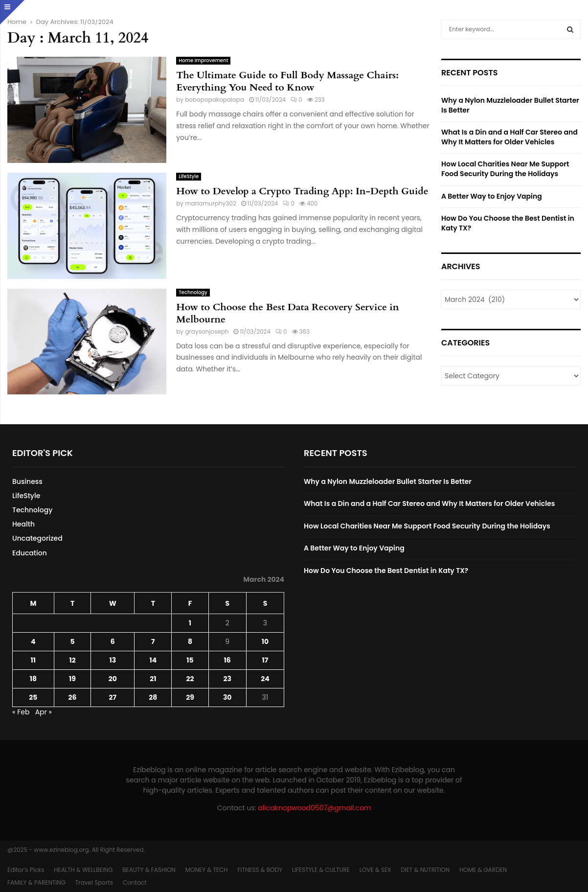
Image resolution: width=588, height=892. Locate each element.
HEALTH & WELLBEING (83, 870)
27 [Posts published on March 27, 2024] (113, 697)
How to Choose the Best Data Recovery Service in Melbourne (287, 313)
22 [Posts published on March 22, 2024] (190, 679)
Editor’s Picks (26, 870)
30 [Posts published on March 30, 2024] (227, 697)
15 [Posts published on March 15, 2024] (190, 660)
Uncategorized (37, 538)
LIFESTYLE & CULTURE (321, 870)
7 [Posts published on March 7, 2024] (153, 641)
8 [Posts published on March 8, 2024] (190, 641)
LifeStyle (189, 176)
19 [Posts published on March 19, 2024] (72, 679)
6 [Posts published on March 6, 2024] (113, 641)
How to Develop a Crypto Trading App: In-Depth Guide (302, 191)
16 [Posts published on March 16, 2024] (227, 660)
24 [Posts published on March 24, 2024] (265, 679)
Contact (135, 882)
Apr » (44, 712)
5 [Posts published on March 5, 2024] (72, 641)
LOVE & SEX (375, 870)
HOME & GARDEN (483, 870)
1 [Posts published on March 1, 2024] (190, 623)
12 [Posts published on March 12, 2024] (72, 660)
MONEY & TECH (207, 870)
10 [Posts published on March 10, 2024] (265, 641)
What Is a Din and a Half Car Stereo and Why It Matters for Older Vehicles (509, 137)
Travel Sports (94, 882)
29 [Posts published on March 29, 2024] (190, 697)
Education (30, 553)
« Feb (21, 712)
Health (23, 524)
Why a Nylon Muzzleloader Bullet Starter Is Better (510, 105)
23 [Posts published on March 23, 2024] (227, 679)
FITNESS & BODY (260, 870)
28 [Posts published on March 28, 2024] (153, 697)
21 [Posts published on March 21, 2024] (153, 679)
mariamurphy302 (211, 203)
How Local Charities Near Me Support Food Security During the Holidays (505, 169)
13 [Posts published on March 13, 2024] (113, 660)
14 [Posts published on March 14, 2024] (153, 660)
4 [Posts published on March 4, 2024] (33, 641)
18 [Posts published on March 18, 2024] (33, 679)
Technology (193, 292)
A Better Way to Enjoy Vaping (492, 196)
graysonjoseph (207, 332)
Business (27, 481)
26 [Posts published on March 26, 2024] (73, 697)
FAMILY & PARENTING (36, 882)
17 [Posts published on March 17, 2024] (265, 660)
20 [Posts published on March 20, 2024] (113, 679)
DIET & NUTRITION (425, 870)
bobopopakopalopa (215, 100)
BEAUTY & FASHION (149, 870)
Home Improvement (203, 60)
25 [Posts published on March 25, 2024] (33, 697)
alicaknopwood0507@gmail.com (314, 808)
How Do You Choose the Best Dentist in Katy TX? (508, 223)
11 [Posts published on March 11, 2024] (34, 660)
